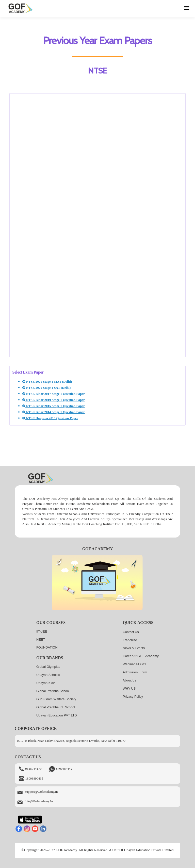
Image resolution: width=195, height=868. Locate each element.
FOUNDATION (47, 647)
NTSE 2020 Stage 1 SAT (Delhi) (46, 388)
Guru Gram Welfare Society (56, 699)
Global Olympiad (48, 667)
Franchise (130, 640)
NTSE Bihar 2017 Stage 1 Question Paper (53, 394)
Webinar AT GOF (135, 664)
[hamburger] (187, 9)
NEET (41, 640)
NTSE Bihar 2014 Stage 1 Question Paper (53, 412)
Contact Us (131, 632)
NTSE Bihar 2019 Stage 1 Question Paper (53, 400)
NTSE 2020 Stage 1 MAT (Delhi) (47, 382)
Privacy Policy (133, 697)
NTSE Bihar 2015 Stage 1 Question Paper (53, 406)
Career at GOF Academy (141, 656)
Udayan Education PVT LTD (57, 715)
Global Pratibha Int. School (56, 707)
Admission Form (135, 672)
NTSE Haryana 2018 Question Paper (50, 418)
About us (129, 680)
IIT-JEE (42, 631)
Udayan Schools (48, 675)
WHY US (129, 688)
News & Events (134, 648)
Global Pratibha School (53, 691)
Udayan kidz (46, 683)
